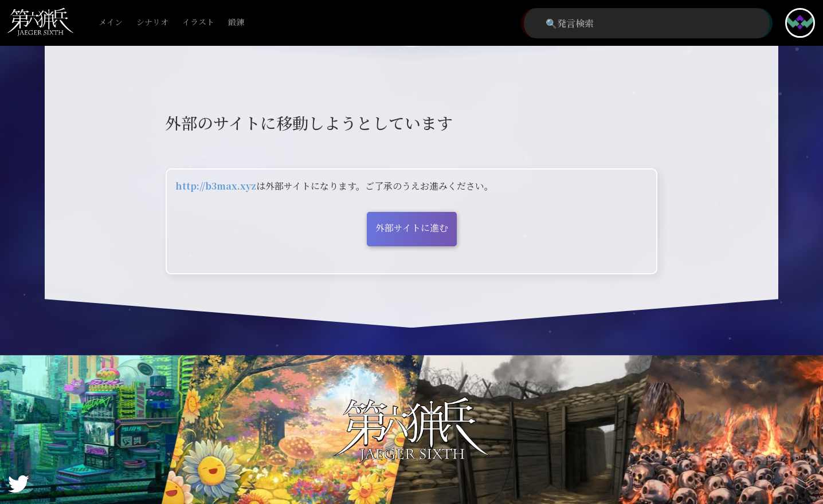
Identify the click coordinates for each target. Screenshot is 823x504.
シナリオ (152, 23)
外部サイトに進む (412, 228)
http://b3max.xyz (216, 186)
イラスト (198, 23)
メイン (111, 23)
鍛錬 (236, 23)
